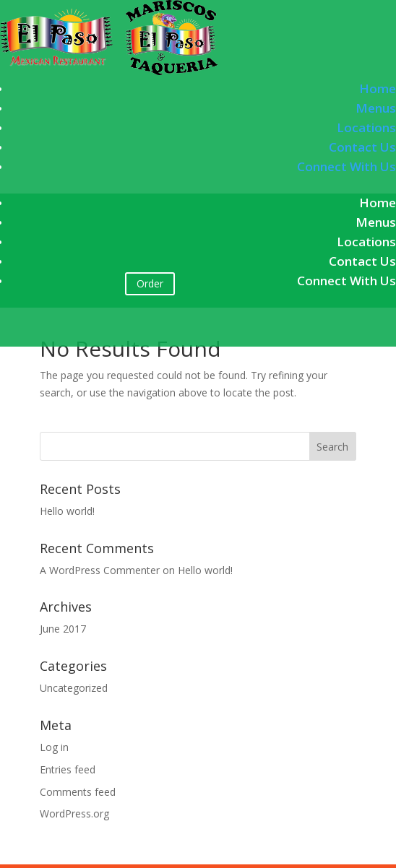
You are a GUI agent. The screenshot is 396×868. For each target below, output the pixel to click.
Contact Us (362, 147)
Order (150, 283)
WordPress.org (74, 813)
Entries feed (68, 769)
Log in (54, 747)
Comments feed (78, 792)
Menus (376, 108)
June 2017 (63, 629)
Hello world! (67, 511)
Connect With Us (346, 166)
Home (378, 88)
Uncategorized (74, 688)
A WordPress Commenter (100, 570)
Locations (366, 127)
